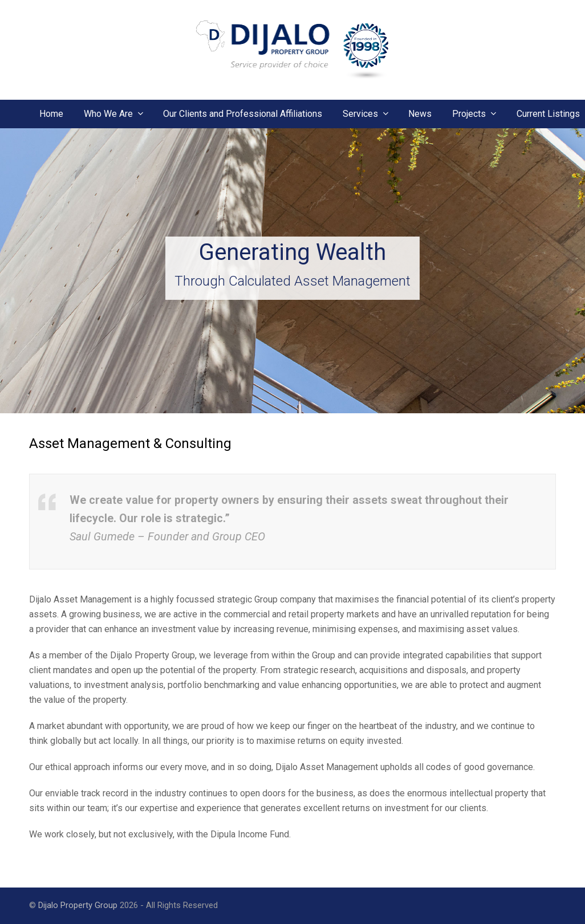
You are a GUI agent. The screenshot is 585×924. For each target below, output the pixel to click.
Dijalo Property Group (78, 905)
